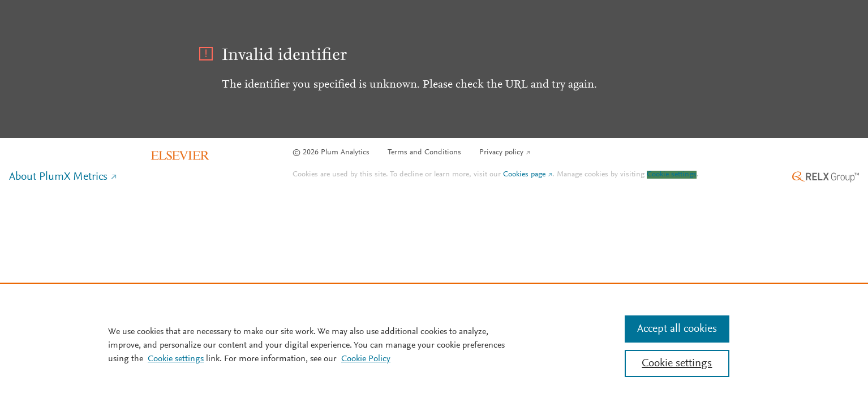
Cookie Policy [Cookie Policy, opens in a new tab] (366, 359)
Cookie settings (672, 175)
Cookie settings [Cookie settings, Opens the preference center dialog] (677, 363)
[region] (434, 345)
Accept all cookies (677, 329)
